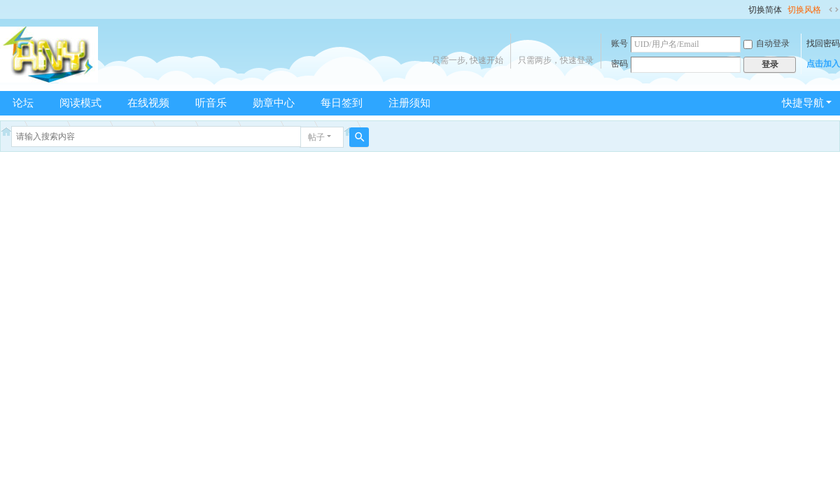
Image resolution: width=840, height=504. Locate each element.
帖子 (316, 137)
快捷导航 (803, 103)
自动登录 (766, 43)
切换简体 (765, 10)
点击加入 (823, 64)
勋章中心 (274, 103)
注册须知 (409, 103)
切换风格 (804, 10)
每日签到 (342, 103)
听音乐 (211, 103)
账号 (619, 43)
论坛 (23, 103)
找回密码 (823, 43)
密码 (619, 64)
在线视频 (148, 103)
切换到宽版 (834, 10)
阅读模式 (80, 103)
